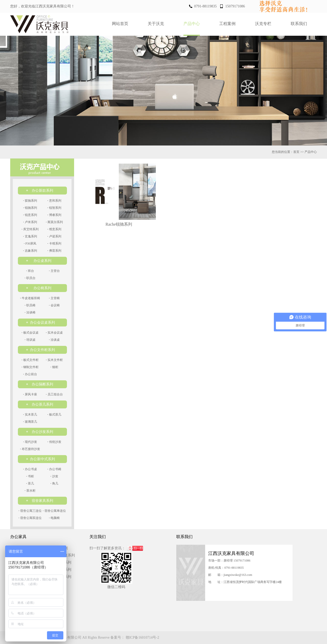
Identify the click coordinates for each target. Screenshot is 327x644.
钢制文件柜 (30, 367)
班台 (30, 271)
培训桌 (30, 340)
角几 (54, 483)
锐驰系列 (30, 208)
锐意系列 (30, 215)
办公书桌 (30, 469)
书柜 (30, 476)
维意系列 (54, 229)
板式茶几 (54, 415)
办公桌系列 (42, 261)
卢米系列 (30, 222)
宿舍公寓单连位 (54, 511)
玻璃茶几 (30, 422)
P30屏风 (30, 244)
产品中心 (192, 24)
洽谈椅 (30, 312)
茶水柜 (30, 491)
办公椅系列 (42, 288)
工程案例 (227, 24)
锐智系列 (54, 208)
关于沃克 (156, 24)
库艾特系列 (30, 229)
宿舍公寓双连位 (30, 518)
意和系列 (54, 201)
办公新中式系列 (42, 459)
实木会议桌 (54, 333)
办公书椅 (54, 469)
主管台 (54, 271)
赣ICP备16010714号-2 (142, 637)
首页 (296, 152)
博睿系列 (54, 215)
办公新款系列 (42, 191)
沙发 (54, 476)
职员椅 (30, 305)
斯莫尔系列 (54, 222)
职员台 (30, 278)
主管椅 (54, 298)
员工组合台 (54, 394)
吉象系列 (30, 251)
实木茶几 (30, 415)
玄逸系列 (30, 236)
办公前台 (30, 374)
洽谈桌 (54, 340)
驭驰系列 (30, 201)
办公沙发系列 (42, 432)
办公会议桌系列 (42, 323)
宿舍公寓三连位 (30, 511)
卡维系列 (54, 244)
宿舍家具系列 (42, 501)
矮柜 (54, 367)
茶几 (30, 483)
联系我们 (299, 24)
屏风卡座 (30, 394)
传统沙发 (54, 442)
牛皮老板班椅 (30, 298)
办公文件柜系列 (42, 350)
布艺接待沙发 (30, 449)
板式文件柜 (30, 360)
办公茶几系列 (42, 404)
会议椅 (54, 305)
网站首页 (120, 24)
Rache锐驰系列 (119, 224)
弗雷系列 (54, 251)
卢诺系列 (54, 236)
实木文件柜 (54, 360)
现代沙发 (30, 442)
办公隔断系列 (42, 384)
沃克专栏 (263, 24)
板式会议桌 (30, 333)
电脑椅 (54, 518)
